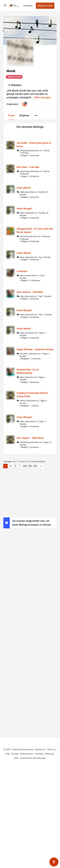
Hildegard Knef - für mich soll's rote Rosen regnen (35, 230)
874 (25, 466)
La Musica (22, 271)
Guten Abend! (24, 188)
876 (35, 466)
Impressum (40, 749)
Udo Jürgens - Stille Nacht (30, 438)
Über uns (51, 749)
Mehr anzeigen (42, 97)
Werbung (49, 754)
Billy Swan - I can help (28, 167)
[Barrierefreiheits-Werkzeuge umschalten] (54, 862)
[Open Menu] (5, 5)
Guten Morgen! (24, 209)
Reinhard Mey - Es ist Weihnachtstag (28, 371)
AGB (7, 754)
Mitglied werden (45, 6)
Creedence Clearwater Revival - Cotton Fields (33, 395)
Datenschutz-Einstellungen (33, 758)
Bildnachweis (27, 754)
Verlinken (39, 754)
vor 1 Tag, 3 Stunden (42, 257)
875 (30, 466)
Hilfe (16, 758)
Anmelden (28, 6)
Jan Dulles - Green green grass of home (34, 145)
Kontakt (15, 754)
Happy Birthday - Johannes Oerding (35, 349)
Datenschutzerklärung (22, 749)
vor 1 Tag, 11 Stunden (43, 296)
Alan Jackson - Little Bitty (30, 292)
